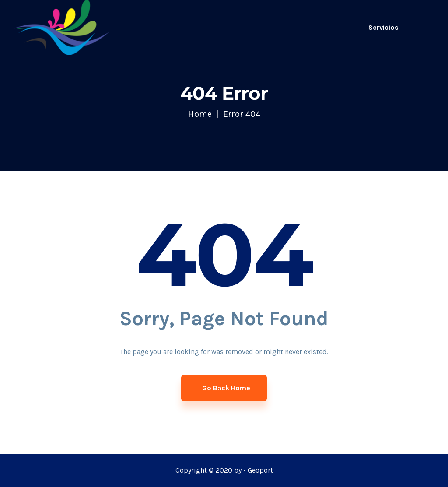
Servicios (383, 27)
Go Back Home (225, 388)
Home (200, 114)
